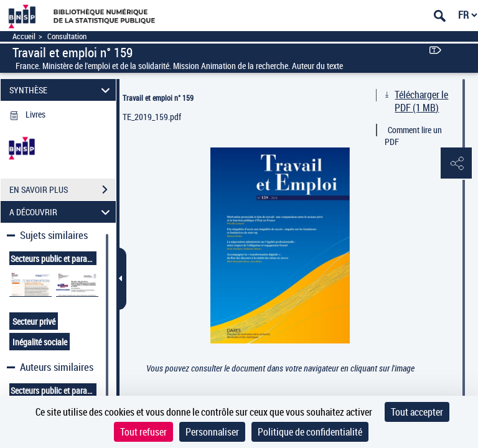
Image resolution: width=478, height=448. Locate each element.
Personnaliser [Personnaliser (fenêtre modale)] (212, 432)
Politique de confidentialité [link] (310, 432)
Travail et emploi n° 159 (158, 98)
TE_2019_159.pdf (152, 117)
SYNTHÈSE (62, 90)
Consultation (67, 36)
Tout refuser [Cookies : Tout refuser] (143, 432)
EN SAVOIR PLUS (63, 190)
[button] (456, 164)
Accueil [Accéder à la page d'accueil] (24, 36)
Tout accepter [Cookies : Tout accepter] (417, 412)
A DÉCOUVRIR (62, 212)
